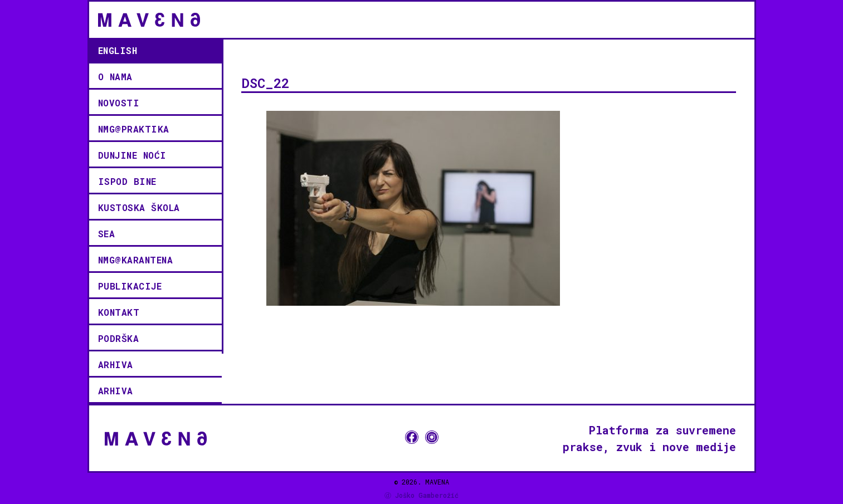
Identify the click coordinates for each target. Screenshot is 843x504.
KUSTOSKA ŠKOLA (139, 207)
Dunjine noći (132, 155)
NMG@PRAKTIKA (134, 129)
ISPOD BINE (127, 181)
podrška (119, 338)
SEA (107, 234)
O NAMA (115, 77)
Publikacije (130, 286)
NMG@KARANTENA (136, 260)
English (118, 50)
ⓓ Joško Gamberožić (421, 495)
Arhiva (116, 364)
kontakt (119, 312)
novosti (119, 103)
